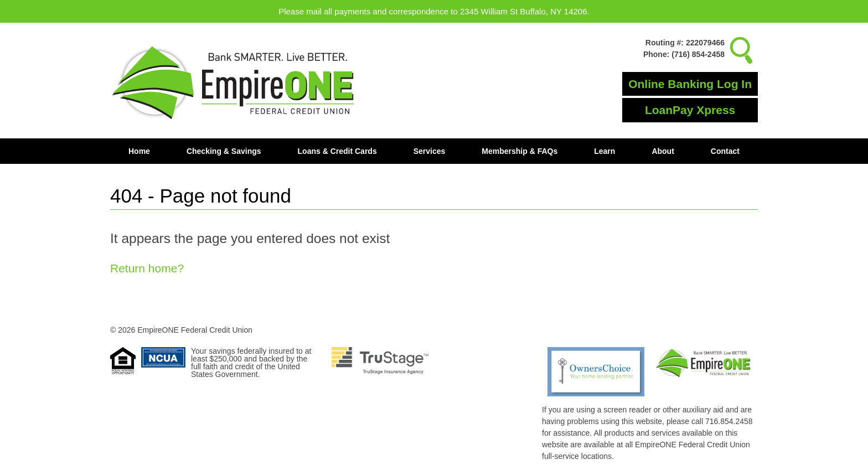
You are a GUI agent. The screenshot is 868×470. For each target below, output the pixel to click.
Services (430, 151)
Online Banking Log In (690, 84)
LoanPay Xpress (690, 110)
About (663, 151)
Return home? (147, 268)
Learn (604, 151)
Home (139, 151)
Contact (725, 151)
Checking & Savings (224, 151)
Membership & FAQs (520, 151)
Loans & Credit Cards (337, 151)
